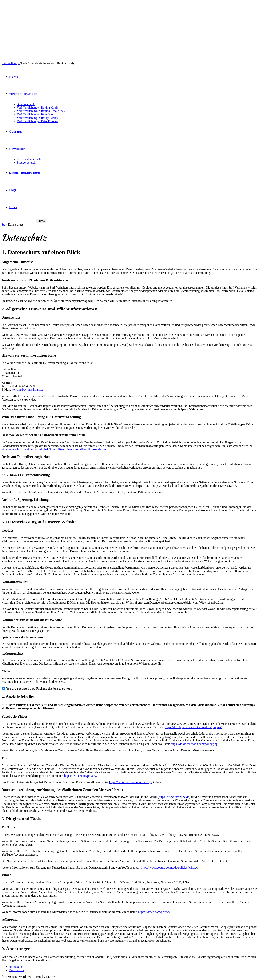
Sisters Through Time (24, 173)
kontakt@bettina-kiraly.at (27, 390)
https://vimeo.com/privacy (154, 912)
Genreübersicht (26, 104)
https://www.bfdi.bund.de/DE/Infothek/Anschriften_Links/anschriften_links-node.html (54, 449)
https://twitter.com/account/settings (130, 782)
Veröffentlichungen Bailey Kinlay (37, 118)
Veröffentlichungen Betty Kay (35, 114)
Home (14, 77)
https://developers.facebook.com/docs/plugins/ (193, 727)
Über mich (17, 132)
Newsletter (17, 149)
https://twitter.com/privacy (80, 776)
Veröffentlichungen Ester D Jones (37, 121)
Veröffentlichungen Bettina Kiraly (38, 108)
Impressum (16, 967)
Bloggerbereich (26, 162)
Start (4, 224)
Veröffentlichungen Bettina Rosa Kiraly (41, 111)
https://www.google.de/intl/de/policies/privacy (169, 868)
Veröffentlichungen (23, 94)
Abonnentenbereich (29, 159)
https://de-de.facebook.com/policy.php (194, 744)
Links (13, 207)
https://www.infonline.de (174, 797)
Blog (12, 190)
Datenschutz (17, 970)
